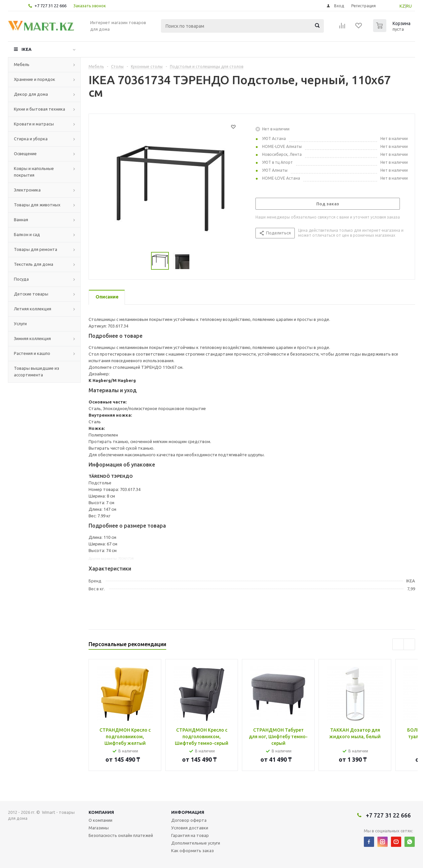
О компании (100, 820)
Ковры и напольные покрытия (34, 172)
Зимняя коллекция (32, 338)
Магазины (99, 828)
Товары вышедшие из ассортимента (37, 371)
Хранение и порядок (35, 79)
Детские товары (31, 294)
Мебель (22, 64)
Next (409, 644)
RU (409, 6)
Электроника (27, 190)
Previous (398, 644)
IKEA (26, 49)
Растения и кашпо (32, 353)
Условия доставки (190, 828)
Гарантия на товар (190, 835)
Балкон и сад (27, 234)
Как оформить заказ (192, 851)
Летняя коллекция (33, 309)
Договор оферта (189, 820)
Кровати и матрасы (34, 124)
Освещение (25, 154)
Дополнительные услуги (196, 843)
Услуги (20, 324)
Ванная (21, 220)
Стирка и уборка (31, 139)
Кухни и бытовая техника (39, 109)
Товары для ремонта (36, 249)
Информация (188, 812)
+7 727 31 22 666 (50, 6)
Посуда (21, 279)
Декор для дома (31, 94)
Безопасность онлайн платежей (121, 835)
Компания (101, 812)
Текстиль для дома (34, 264)
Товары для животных (37, 205)
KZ (402, 6)
